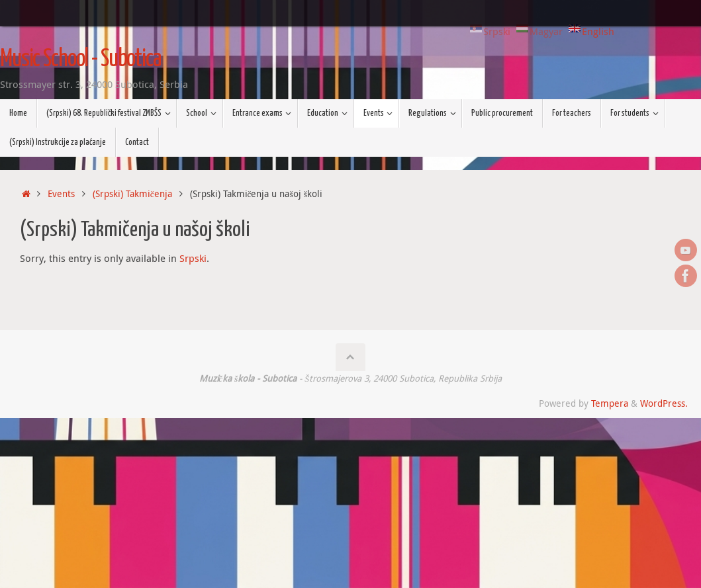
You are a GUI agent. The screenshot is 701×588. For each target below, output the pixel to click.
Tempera (610, 403)
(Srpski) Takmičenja (132, 194)
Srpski (193, 258)
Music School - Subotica (80, 60)
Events (61, 194)
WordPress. (664, 403)
